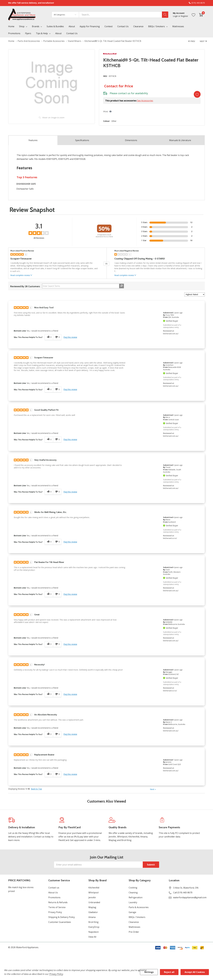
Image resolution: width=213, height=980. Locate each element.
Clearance (134, 922)
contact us (124, 93)
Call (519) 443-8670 (183, 893)
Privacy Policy (55, 912)
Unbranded (94, 902)
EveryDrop (94, 927)
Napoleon (94, 932)
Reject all (169, 972)
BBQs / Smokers (157, 26)
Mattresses (134, 927)
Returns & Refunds (58, 902)
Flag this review (70, 337)
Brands (36, 26)
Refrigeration (136, 897)
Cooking (133, 888)
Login (176, 16)
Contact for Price (119, 86)
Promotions (54, 897)
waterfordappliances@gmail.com (190, 897)
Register (184, 16)
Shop (22, 26)
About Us (53, 893)
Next (153, 789)
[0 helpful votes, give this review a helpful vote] (49, 337)
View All (92, 937)
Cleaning (133, 893)
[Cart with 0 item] (201, 15)
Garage (132, 912)
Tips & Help (42, 33)
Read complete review (21, 276)
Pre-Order (134, 932)
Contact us (54, 888)
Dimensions (131, 140)
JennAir (92, 897)
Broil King (93, 922)
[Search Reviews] (83, 286)
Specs (82, 140)
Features (33, 140)
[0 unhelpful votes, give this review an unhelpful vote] (57, 337)
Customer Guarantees (60, 922)
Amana (92, 917)
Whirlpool (93, 893)
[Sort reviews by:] (195, 294)
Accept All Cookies (195, 972)
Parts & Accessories (139, 907)
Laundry (133, 902)
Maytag (92, 907)
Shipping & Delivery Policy (62, 917)
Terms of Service (57, 907)
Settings (149, 972)
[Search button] (165, 15)
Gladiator (93, 912)
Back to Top (36, 789)
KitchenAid (94, 888)
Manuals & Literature (180, 140)
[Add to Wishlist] (197, 94)
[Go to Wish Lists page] (194, 15)
